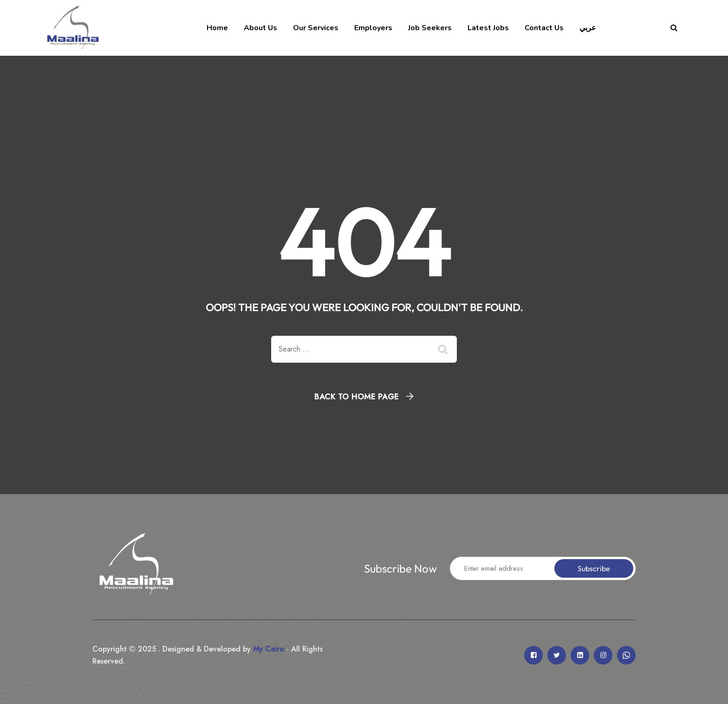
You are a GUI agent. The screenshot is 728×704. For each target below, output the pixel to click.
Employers (373, 28)
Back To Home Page (357, 397)
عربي (588, 28)
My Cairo (267, 649)
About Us (260, 28)
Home (217, 28)
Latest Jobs (488, 28)
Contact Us (544, 28)
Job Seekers (430, 28)
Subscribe (594, 568)
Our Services (316, 28)
